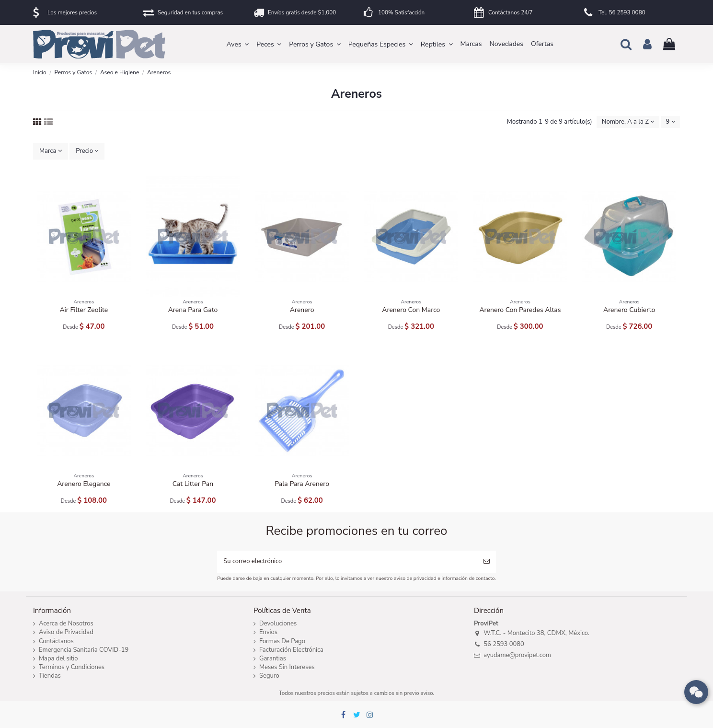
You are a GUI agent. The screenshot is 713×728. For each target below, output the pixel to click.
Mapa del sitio (58, 659)
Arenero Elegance (84, 484)
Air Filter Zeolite (84, 310)
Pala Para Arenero (302, 484)
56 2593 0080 (504, 644)
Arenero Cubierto (629, 310)
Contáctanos (56, 641)
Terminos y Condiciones (72, 667)
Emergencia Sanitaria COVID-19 (84, 650)
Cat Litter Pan (193, 484)
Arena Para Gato (193, 310)
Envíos (268, 632)
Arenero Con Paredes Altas (520, 310)
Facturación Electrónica (291, 650)
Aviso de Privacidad (66, 632)
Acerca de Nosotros (66, 624)
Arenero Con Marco (411, 310)
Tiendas (50, 676)
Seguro (269, 676)
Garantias (273, 659)
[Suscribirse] (487, 562)
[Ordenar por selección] (628, 122)
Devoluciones (278, 624)
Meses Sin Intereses (287, 667)
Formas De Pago (282, 641)
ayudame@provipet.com (517, 655)
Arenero (302, 310)
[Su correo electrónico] (347, 562)
